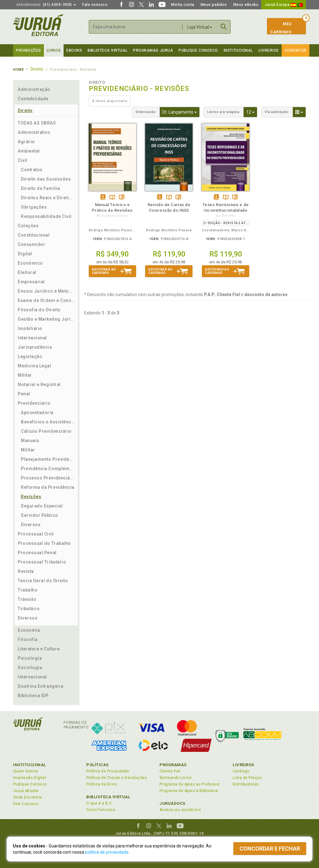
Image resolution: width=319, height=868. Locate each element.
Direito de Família (40, 188)
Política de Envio (102, 784)
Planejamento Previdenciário (48, 459)
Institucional (238, 50)
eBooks (74, 50)
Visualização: (277, 112)
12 (252, 112)
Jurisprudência (35, 347)
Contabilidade (33, 99)
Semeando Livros (176, 778)
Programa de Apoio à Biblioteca (189, 791)
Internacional (32, 338)
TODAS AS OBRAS (37, 123)
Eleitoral (27, 272)
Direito (25, 111)
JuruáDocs (172, 803)
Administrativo (34, 132)
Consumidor (31, 244)
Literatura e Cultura (39, 649)
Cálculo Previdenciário (46, 431)
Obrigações (34, 207)
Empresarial (31, 282)
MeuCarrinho (281, 28)
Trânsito (27, 599)
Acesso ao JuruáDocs (180, 810)
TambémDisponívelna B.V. (112, 198)
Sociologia (30, 668)
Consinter (295, 50)
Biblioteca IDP (33, 696)
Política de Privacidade (108, 771)
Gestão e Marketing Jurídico (46, 319)
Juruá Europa (284, 5)
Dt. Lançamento (181, 112)
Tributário (29, 609)
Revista (26, 571)
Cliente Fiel (170, 771)
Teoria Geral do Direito (43, 581)
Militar (25, 375)
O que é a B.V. (99, 803)
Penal (24, 394)
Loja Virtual (200, 27)
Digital (25, 254)
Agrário (26, 142)
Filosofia (28, 639)
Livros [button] (54, 50)
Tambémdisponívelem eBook (103, 198)
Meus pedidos (214, 5)
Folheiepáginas (122, 198)
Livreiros (269, 50)
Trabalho (28, 590)
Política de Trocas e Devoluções (117, 778)
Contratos (32, 170)
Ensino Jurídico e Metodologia (46, 291)
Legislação (30, 356)
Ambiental (29, 151)
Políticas (98, 765)
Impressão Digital (29, 778)
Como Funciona (101, 810)
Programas (173, 765)
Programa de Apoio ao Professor (190, 784)
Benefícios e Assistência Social (48, 422)
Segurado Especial (42, 506)
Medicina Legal (35, 366)
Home (18, 70)
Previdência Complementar (48, 469)
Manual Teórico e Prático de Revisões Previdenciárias (112, 210)
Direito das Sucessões (46, 179)
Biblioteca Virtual (108, 797)
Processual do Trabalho (44, 543)
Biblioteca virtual (107, 50)
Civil (23, 160)
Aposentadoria (37, 413)
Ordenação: (146, 112)
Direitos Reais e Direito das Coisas (48, 198)
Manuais (30, 441)
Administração (34, 89)
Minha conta (183, 5)
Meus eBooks (246, 5)
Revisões (31, 497)
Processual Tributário (42, 562)
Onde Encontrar (28, 797)
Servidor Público (40, 515)
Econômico (30, 263)
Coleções (28, 226)
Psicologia (30, 658)
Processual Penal (37, 553)
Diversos (31, 525)
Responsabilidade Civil (46, 216)
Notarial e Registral (39, 384)
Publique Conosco (198, 50)
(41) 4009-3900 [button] (46, 5)
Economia (29, 630)
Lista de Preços (247, 778)
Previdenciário (34, 403)
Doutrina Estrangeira (41, 686)
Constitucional (34, 235)
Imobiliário (30, 328)
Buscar (224, 27)
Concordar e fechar (270, 849)
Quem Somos (26, 771)
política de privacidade (107, 852)
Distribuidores (246, 784)
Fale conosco (95, 5)
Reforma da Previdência (48, 487)
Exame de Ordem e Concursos (46, 300)
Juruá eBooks (26, 791)
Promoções (29, 50)
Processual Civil (36, 534)
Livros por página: (224, 112)
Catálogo (241, 771)
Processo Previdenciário (48, 478)
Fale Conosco (26, 804)
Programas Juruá (153, 50)
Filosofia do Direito (39, 310)
